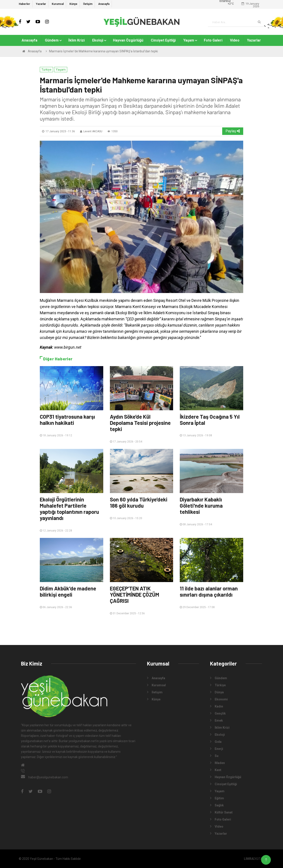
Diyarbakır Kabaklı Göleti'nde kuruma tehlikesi (201, 506)
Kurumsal (58, 4)
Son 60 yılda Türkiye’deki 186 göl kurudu (139, 502)
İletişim (88, 4)
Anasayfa (104, 4)
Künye (73, 4)
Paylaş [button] (233, 131)
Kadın (217, 706)
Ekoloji (98, 40)
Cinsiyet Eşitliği (163, 40)
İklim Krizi (76, 40)
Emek (216, 720)
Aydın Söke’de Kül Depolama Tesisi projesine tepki (140, 423)
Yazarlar (41, 4)
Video (235, 40)
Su (214, 756)
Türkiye (46, 70)
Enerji (217, 749)
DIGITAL (254, 859)
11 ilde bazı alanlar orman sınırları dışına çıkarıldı (209, 591)
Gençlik (218, 713)
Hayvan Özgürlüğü (128, 40)
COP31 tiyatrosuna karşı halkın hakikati (67, 420)
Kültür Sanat (221, 812)
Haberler (24, 4)
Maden (217, 763)
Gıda (216, 741)
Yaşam (189, 40)
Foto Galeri (213, 40)
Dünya (217, 692)
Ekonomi (219, 699)
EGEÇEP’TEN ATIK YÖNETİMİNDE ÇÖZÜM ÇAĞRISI (135, 595)
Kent (216, 770)
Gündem (52, 40)
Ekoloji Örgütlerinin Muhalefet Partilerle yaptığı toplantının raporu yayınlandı (69, 509)
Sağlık (217, 805)
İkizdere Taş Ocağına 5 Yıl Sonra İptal (210, 420)
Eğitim (217, 798)
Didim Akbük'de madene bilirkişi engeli (68, 591)
